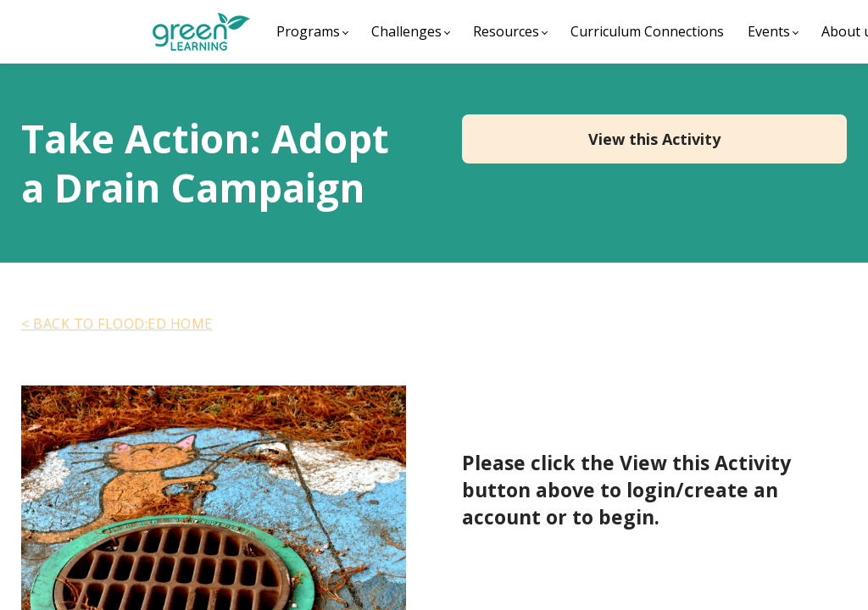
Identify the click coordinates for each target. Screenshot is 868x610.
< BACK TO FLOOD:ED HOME (117, 324)
